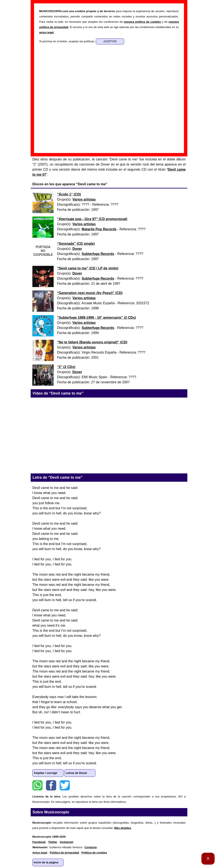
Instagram (67, 842)
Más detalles (123, 828)
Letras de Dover (77, 773)
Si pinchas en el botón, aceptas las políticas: (67, 41)
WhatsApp (37, 785)
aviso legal (46, 32)
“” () (69, 194)
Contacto (91, 847)
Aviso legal (40, 853)
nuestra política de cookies (142, 22)
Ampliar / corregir (45, 773)
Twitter (65, 785)
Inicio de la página (46, 862)
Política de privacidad (64, 853)
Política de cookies (94, 853)
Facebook (51, 785)
